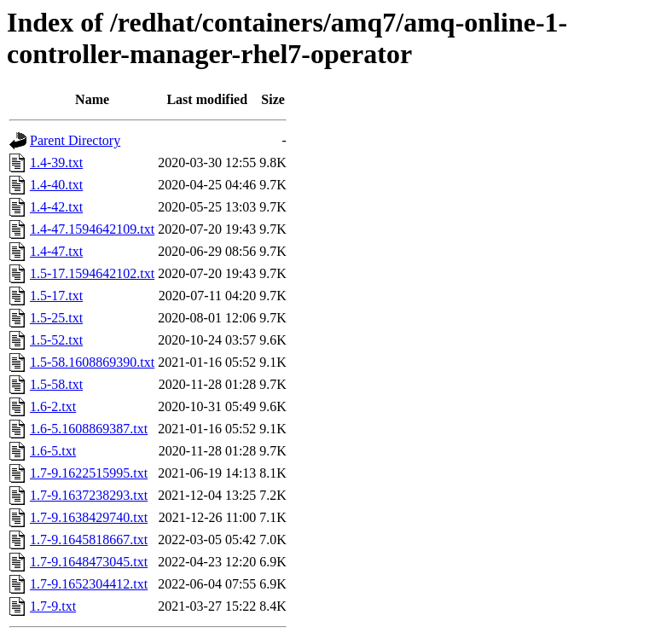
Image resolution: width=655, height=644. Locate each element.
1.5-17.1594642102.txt (92, 273)
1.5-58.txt (56, 384)
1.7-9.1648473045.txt (89, 562)
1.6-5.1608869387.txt (89, 429)
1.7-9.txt (53, 606)
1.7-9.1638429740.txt (89, 517)
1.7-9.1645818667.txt (89, 540)
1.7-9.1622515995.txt (89, 473)
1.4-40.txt (56, 185)
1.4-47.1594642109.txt (92, 229)
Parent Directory (75, 140)
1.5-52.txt (56, 340)
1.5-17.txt (56, 296)
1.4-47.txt (56, 251)
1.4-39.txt (56, 162)
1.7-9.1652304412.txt (89, 584)
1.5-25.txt (56, 318)
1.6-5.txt (53, 451)
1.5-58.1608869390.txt (92, 362)
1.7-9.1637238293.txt (89, 495)
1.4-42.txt (56, 207)
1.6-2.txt (53, 406)
